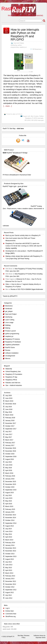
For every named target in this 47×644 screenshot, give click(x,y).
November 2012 (11, 584)
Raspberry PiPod (11, 380)
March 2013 (9, 573)
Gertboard (9, 309)
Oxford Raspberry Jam (13, 372)
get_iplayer (9, 311)
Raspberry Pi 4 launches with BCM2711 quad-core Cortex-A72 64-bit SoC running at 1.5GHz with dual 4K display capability (24, 246)
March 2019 (9, 401)
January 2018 (10, 421)
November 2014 (11, 518)
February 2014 (10, 543)
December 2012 (11, 581)
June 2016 (9, 465)
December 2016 (11, 448)
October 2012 (10, 587)
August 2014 (9, 526)
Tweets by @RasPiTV (10, 296)
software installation (12, 353)
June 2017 (9, 434)
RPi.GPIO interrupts (38, 120)
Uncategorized (10, 356)
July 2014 (8, 529)
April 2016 (9, 470)
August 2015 (9, 493)
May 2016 (9, 468)
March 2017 (9, 440)
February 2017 (10, 443)
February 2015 (10, 509)
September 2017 (11, 429)
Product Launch (11, 331)
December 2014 (11, 515)
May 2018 (9, 412)
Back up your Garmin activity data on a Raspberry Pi (23, 235)
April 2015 (9, 504)
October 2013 (10, 554)
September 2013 (11, 556)
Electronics (9, 306)
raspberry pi (23, 47)
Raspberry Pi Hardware (13, 342)
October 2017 (10, 426)
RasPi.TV (12, 9)
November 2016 (11, 451)
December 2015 (11, 482)
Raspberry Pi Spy (11, 377)
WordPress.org (11, 616)
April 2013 (9, 570)
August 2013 (9, 559)
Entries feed (10, 611)
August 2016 (9, 459)
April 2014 (9, 537)
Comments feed (11, 614)
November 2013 (11, 551)
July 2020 (8, 396)
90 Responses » (37, 49)
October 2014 (10, 520)
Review (8, 350)
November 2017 (11, 423)
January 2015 (10, 512)
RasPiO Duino (10, 348)
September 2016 (11, 457)
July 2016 (8, 462)
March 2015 (9, 506)
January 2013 (10, 579)
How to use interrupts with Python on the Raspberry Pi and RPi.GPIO (25, 35)
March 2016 (9, 473)
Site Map (20, 635)
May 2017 (9, 437)
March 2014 (9, 540)
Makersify (9, 369)
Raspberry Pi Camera (12, 339)
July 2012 (8, 595)
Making (8, 328)
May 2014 (9, 534)
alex (14, 114)
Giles (7, 284)
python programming (12, 334)
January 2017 (10, 445)
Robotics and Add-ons (13, 383)
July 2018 (8, 407)
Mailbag (8, 325)
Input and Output (19, 43)
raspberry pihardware (12, 345)
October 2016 (10, 454)
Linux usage (9, 323)
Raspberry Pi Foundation (14, 374)
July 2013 (8, 562)
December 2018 (11, 404)
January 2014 (10, 545)
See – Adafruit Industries (14, 385)
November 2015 (11, 484)
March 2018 (9, 415)
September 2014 (11, 523)
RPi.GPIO (28, 120)
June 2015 (9, 498)
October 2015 (10, 487)
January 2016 (10, 479)
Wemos (8, 359)
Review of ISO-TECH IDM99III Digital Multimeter (27, 289)
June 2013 (9, 565)
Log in (8, 608)
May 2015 (9, 501)
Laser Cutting (10, 320)
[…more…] (8, 106)
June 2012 (9, 598)
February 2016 (10, 476)
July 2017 (8, 432)
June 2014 (9, 531)
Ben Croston (35, 116)
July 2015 (8, 495)
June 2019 (9, 398)
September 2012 (11, 590)
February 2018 (10, 418)
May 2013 (9, 568)
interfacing (14, 45)
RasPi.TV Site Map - (13, 129)
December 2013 (11, 548)
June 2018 (9, 409)
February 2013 (10, 576)
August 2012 (9, 592)
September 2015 (11, 490)
